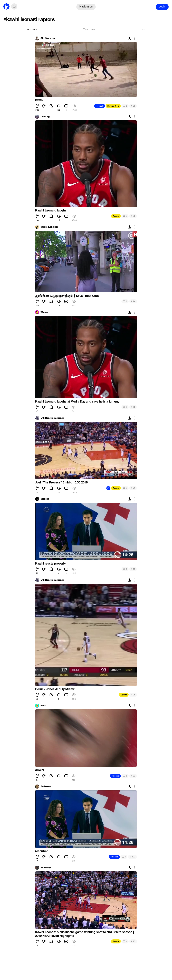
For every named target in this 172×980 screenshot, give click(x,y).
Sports (116, 216)
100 (132, 857)
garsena (45, 499)
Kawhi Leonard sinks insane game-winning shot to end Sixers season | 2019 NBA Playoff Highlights (84, 934)
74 (133, 301)
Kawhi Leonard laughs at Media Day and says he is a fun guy (77, 402)
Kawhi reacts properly (50, 564)
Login (162, 7)
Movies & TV (113, 106)
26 (133, 106)
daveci (40, 770)
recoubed (42, 851)
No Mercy (46, 868)
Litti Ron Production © (52, 418)
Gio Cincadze (48, 38)
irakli (43, 706)
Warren (44, 312)
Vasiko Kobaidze (49, 227)
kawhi (39, 100)
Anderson (46, 787)
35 (133, 569)
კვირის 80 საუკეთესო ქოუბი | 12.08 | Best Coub (67, 296)
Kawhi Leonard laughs (51, 210)
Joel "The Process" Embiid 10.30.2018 (61, 482)
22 (133, 776)
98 (133, 695)
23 (133, 941)
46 (133, 488)
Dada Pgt (45, 117)
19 (133, 216)
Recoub (100, 106)
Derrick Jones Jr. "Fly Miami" (55, 689)
